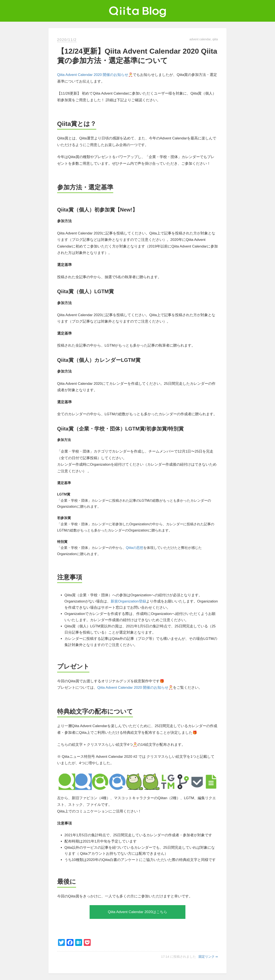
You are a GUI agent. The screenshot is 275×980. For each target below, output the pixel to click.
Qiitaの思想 (135, 548)
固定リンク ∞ (208, 957)
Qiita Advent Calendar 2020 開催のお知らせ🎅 (95, 75)
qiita (215, 39)
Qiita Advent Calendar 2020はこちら (137, 912)
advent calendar (200, 39)
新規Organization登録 (128, 601)
